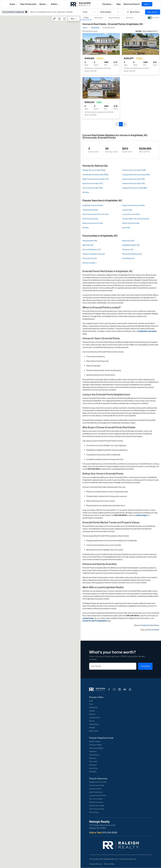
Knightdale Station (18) (131, 245)
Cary (91, 704)
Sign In (147, 4)
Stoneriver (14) (128, 249)
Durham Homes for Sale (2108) (134, 170)
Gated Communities (97, 806)
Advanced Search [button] (132, 4)
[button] (26, 12)
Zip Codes (126, 228)
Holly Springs (94, 724)
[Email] (113, 666)
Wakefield (93, 772)
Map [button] (73, 19)
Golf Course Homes (97, 809)
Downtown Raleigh (96, 748)
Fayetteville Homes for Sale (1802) (95, 175)
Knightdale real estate (147, 331)
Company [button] (108, 4)
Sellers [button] (55, 4)
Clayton (92, 711)
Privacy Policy (109, 864)
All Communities (90, 263)
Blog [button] (119, 4)
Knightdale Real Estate (150, 625)
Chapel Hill (93, 707)
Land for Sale (127, 210)
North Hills (93, 762)
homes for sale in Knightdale (94, 621)
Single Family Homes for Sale (133, 205)
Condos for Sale (95, 789)
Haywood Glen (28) (90, 241)
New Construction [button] (28, 4)
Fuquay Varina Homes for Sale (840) (136, 175)
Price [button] (89, 12)
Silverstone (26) (128, 241)
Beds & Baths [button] (110, 12)
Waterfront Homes (96, 802)
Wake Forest (94, 731)
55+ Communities (96, 799)
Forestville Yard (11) (90, 258)
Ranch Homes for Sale (131, 223)
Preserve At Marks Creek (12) (94, 254)
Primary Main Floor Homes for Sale (136, 219)
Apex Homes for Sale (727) (93, 183)
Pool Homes (94, 812)
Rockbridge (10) (128, 258)
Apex (91, 701)
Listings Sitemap (96, 864)
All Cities (87, 192)
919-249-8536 (154, 630)
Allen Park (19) (88, 245)
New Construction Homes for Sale (96, 214)
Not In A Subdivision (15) (92, 249)
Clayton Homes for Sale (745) (133, 179)
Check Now (145, 666)
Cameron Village (95, 745)
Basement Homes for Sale (93, 223)
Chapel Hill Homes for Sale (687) (135, 188)
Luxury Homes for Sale (131, 214)
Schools (86, 228)
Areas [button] (14, 4)
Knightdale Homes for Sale (93, 205)
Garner (92, 721)
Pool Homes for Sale (90, 219)
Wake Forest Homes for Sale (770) (96, 179)
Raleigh (92, 728)
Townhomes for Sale (90, 210)
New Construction (96, 792)
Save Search (153, 12)
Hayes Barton (94, 755)
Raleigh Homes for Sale (98, 782)
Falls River (93, 751)
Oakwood (93, 765)
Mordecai (93, 758)
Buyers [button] (44, 4)
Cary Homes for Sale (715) (92, 188)
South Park (93, 768)
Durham (92, 714)
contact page (141, 515)
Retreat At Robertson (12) (132, 254)
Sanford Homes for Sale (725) (133, 183)
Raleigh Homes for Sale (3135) (94, 170)
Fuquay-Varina (95, 718)
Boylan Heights (95, 741)
